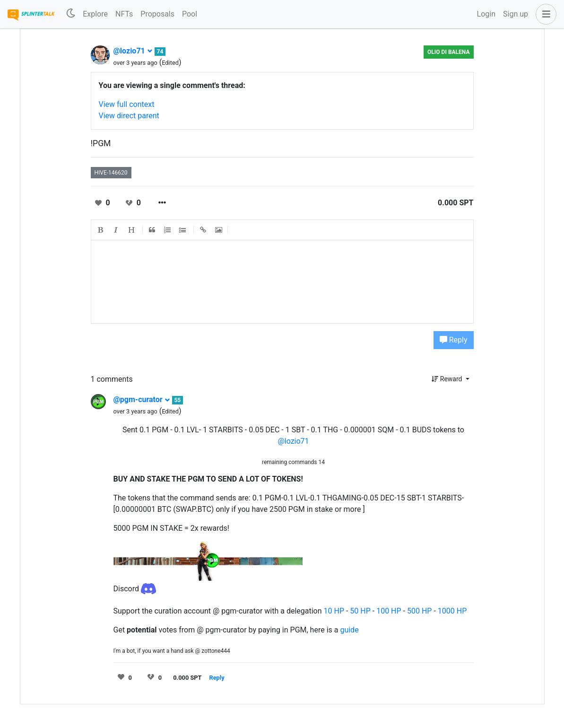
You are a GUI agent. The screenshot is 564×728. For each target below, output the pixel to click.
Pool (190, 14)
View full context (127, 104)
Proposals (157, 14)
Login (486, 14)
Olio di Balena (448, 52)
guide (349, 630)
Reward (448, 379)
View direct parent (129, 116)
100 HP (389, 611)
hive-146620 (111, 173)
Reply (454, 340)
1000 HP (452, 611)
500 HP (419, 611)
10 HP (334, 611)
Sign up (516, 14)
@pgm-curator (142, 399)
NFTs (124, 14)
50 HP (360, 611)
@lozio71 (133, 51)
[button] (544, 14)
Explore (95, 14)
